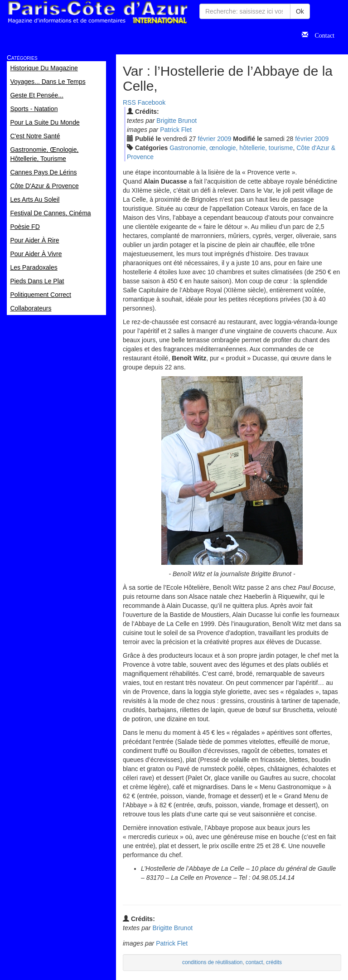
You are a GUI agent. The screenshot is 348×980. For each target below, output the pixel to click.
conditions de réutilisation (213, 962)
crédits (274, 962)
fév (206, 139)
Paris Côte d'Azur (97, 12)
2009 (224, 139)
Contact (321, 34)
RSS (129, 102)
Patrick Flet (176, 130)
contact (254, 962)
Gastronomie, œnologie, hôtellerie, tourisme (231, 148)
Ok (300, 11)
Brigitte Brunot (176, 121)
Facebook (152, 102)
